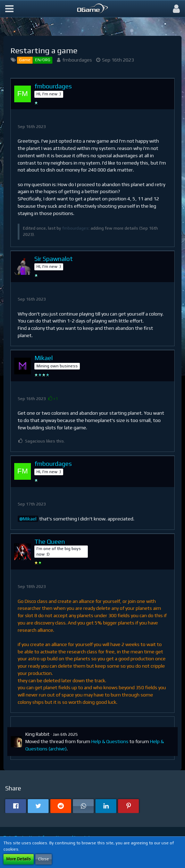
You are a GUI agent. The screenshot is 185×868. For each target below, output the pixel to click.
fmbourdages (77, 60)
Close (44, 859)
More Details (19, 859)
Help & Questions (110, 741)
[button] (9, 9)
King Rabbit (37, 734)
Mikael (30, 519)
